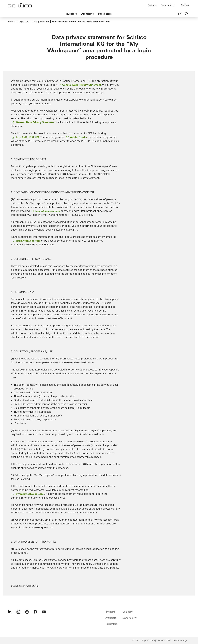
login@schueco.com (48, 211)
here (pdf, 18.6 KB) (27, 137)
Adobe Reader (79, 137)
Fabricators (105, 14)
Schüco (185, 5)
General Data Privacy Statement (82, 85)
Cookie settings (180, 640)
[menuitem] (10, 612)
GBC (169, 640)
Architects (88, 14)
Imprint (145, 640)
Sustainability (168, 5)
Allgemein (24, 21)
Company (152, 5)
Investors (71, 14)
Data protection (41, 21)
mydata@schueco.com (30, 494)
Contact (136, 640)
